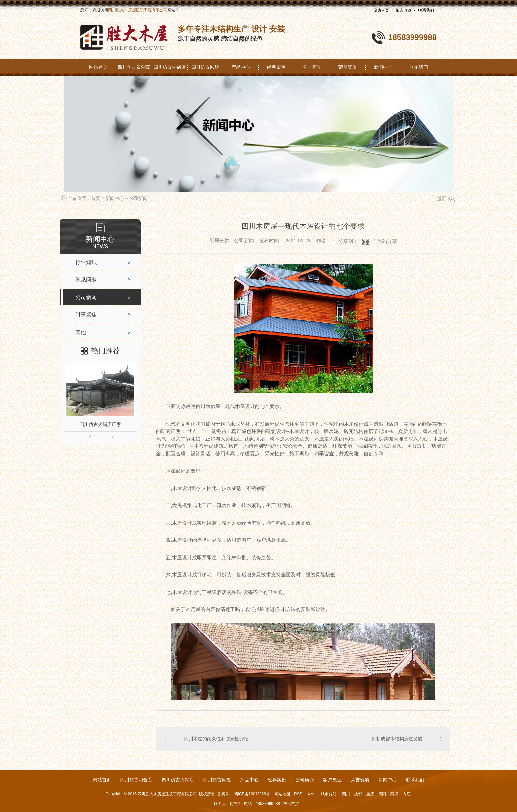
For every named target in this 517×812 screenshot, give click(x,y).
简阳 (382, 794)
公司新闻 (138, 198)
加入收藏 (404, 10)
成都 (358, 794)
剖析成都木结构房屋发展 (397, 739)
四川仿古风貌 (205, 67)
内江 (407, 794)
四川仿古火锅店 (169, 67)
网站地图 (282, 794)
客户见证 (332, 780)
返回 (446, 198)
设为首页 (381, 10)
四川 (346, 794)
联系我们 (426, 10)
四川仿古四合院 (134, 67)
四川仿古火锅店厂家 (100, 424)
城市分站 (329, 794)
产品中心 (241, 67)
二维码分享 (385, 241)
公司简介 (312, 67)
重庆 (370, 794)
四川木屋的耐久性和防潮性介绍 (216, 739)
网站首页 (98, 67)
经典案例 (276, 67)
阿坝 (394, 794)
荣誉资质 (348, 67)
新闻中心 (383, 67)
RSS (299, 794)
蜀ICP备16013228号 (252, 794)
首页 (96, 198)
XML (312, 794)
